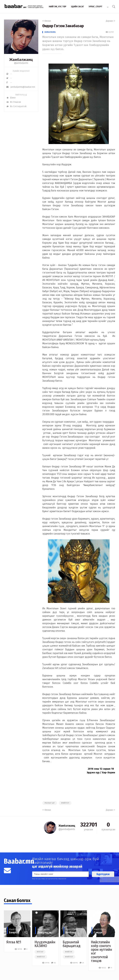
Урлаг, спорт (95, 7)
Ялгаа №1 (14, 942)
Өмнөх (47, 21)
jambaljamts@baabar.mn (21, 87)
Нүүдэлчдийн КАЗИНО (45, 944)
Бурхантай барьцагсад (72, 944)
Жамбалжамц (50, 32)
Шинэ (11, 98)
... (108, 7)
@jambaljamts (21, 63)
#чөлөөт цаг (50, 803)
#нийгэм (69, 952)
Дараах (110, 21)
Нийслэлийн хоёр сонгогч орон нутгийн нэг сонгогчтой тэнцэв (101, 951)
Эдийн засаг (77, 7)
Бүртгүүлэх (103, 874)
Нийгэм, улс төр (57, 7)
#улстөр (40, 952)
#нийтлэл (65, 803)
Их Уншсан (14, 102)
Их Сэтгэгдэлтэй (16, 106)
